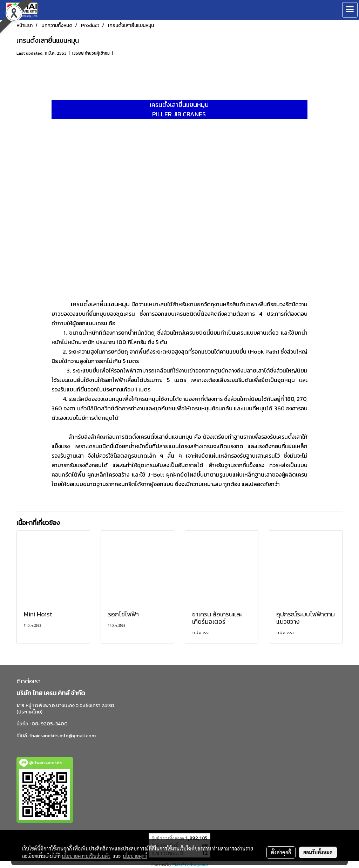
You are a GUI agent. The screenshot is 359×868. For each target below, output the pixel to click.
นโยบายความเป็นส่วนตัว (86, 856)
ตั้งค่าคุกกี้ (281, 852)
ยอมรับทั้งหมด (318, 852)
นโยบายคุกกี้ (135, 856)
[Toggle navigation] (350, 10)
